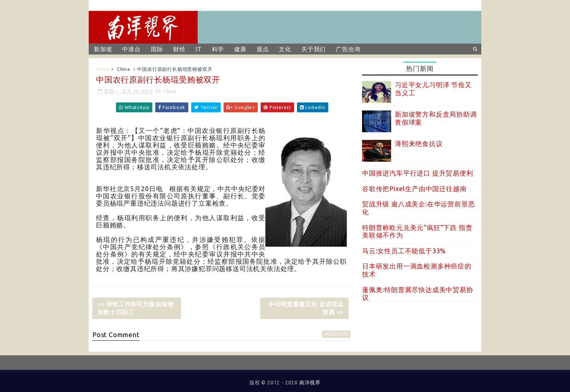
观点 (263, 49)
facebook (336, 334)
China (124, 69)
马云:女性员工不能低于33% (404, 251)
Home (103, 69)
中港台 (131, 49)
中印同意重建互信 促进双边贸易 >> (306, 308)
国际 (157, 49)
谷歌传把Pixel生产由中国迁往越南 (414, 189)
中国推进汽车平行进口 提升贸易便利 (418, 173)
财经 (179, 49)
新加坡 (103, 49)
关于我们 (314, 49)
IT (199, 49)
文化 (285, 49)
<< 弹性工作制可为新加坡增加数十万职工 (135, 308)
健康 (240, 49)
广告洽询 (348, 49)
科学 (218, 49)
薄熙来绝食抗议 (419, 144)
